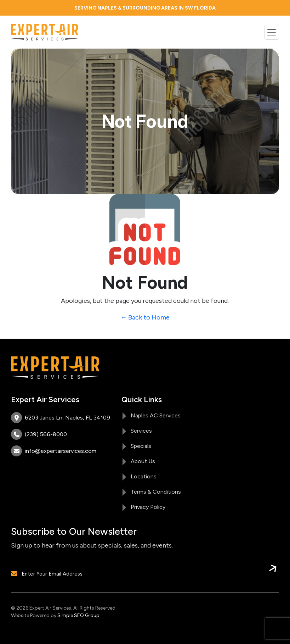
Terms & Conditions (156, 492)
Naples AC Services (156, 415)
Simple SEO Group (78, 615)
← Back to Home (145, 317)
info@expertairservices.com (54, 451)
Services (141, 431)
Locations (144, 476)
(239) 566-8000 (39, 434)
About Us (143, 461)
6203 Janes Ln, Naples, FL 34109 (61, 418)
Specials (141, 446)
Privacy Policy (148, 507)
